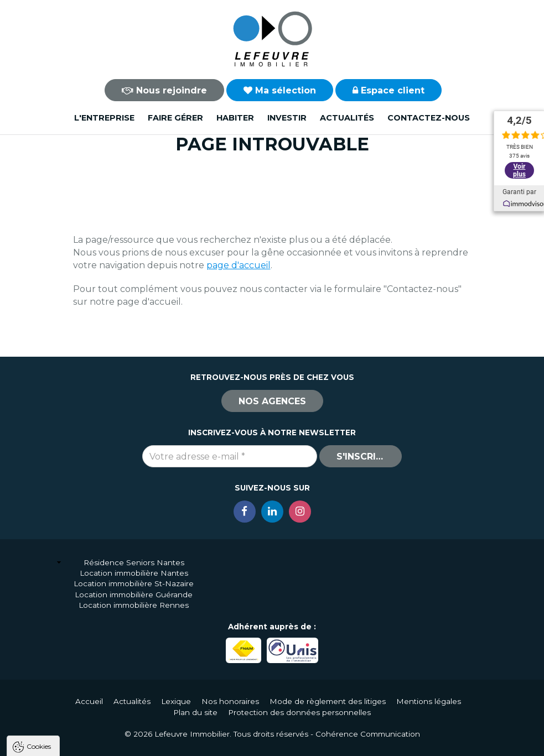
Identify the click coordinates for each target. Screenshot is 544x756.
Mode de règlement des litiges (328, 701)
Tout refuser (147, 742)
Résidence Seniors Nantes (134, 562)
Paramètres (215, 742)
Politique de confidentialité (65, 716)
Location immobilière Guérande (134, 595)
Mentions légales (429, 701)
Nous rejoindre (164, 90)
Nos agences (272, 401)
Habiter (235, 118)
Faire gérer (175, 118)
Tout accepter (76, 742)
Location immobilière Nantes (134, 573)
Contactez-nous (429, 118)
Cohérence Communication (368, 734)
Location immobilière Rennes (134, 605)
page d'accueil (239, 265)
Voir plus (519, 166)
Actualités (347, 118)
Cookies (39, 605)
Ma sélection (280, 90)
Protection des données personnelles (299, 712)
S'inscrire (362, 457)
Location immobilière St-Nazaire (134, 583)
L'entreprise (104, 118)
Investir (287, 118)
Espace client (388, 90)
